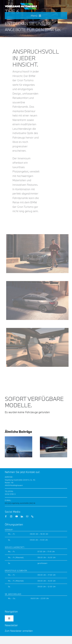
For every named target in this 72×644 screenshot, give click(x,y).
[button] (7, 447)
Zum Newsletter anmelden (19, 631)
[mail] (27, 516)
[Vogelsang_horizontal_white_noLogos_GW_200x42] (21, 4)
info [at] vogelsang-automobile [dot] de (20, 503)
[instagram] (11, 516)
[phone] (32, 516)
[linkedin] (22, 516)
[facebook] (6, 516)
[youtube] (17, 516)
